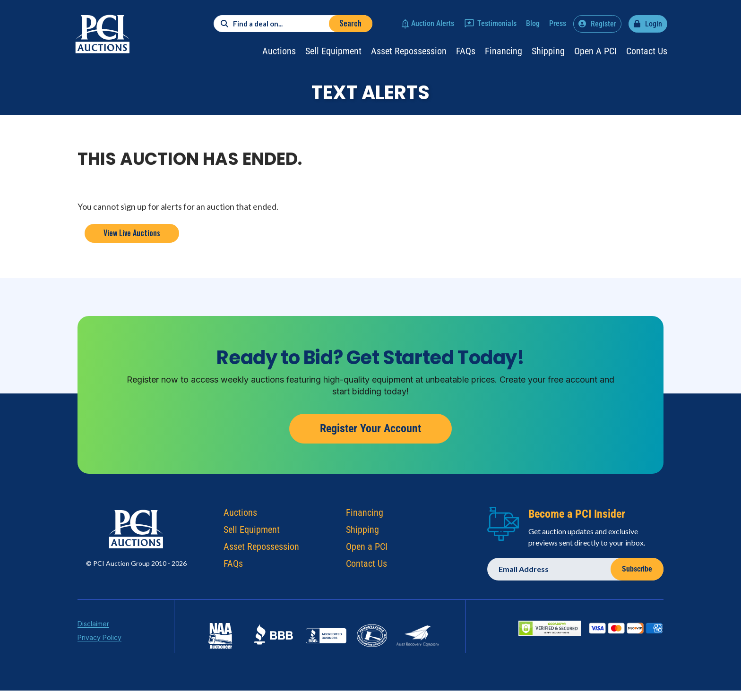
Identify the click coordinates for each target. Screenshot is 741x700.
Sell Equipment (333, 51)
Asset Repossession (409, 51)
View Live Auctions (132, 233)
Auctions (279, 51)
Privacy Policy (99, 639)
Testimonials (497, 23)
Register (603, 24)
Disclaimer (93, 626)
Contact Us (647, 51)
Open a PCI (595, 51)
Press (558, 23)
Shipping (548, 51)
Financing (504, 51)
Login (654, 24)
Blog (533, 23)
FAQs (466, 51)
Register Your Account (370, 428)
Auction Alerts (433, 23)
